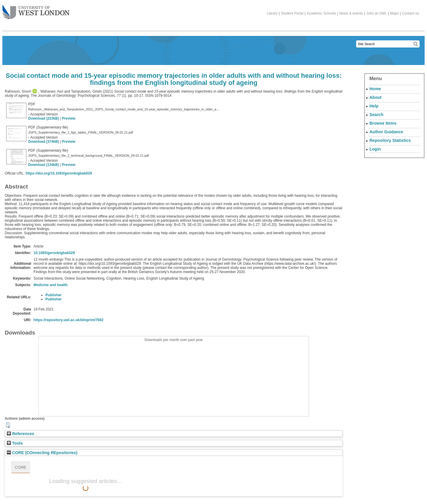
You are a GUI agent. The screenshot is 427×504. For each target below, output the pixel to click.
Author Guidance (386, 132)
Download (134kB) (44, 165)
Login (375, 149)
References (20, 434)
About (375, 97)
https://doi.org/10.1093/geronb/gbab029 (59, 173)
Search (376, 115)
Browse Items (383, 123)
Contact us (411, 13)
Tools (15, 443)
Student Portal (292, 13)
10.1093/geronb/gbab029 (54, 253)
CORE (21, 467)
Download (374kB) (44, 142)
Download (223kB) (44, 118)
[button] (8, 425)
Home (375, 89)
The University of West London (36, 10)
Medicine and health (51, 285)
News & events (351, 13)
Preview (69, 118)
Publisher (54, 295)
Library (272, 13)
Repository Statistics (390, 140)
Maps (394, 13)
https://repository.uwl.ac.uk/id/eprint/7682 (68, 320)
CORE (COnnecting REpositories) (42, 453)
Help (374, 106)
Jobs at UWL (376, 13)
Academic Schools (321, 13)
